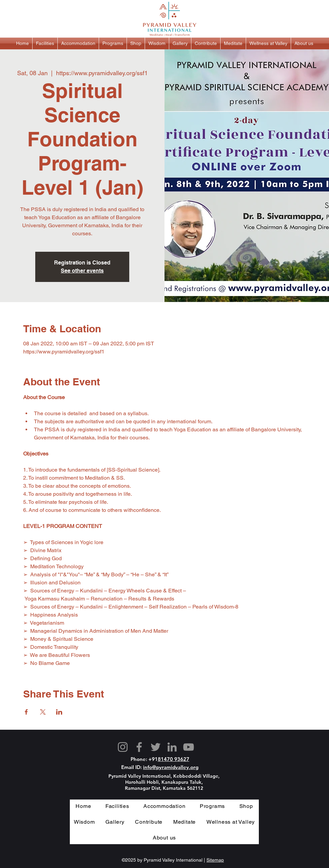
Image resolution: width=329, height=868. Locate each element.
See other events (82, 271)
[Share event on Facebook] (26, 712)
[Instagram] (123, 747)
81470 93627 (174, 759)
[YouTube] (189, 747)
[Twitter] (156, 747)
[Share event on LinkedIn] (59, 712)
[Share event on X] (43, 712)
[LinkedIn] (172, 747)
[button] (45, 43)
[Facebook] (139, 747)
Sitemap (215, 860)
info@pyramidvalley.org (171, 767)
